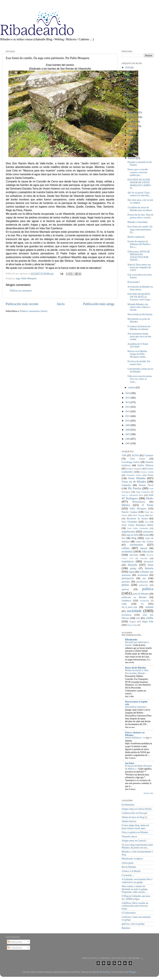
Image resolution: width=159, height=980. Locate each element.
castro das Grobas (144, 542)
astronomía (148, 532)
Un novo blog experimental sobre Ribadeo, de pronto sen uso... (137, 846)
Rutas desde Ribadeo (136, 668)
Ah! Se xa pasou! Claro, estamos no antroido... (139, 194)
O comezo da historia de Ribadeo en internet (139, 328)
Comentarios (15, 948)
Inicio (61, 304)
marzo (131, 153)
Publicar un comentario (21, 291)
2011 (128, 416)
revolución (144, 601)
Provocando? (134, 282)
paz (144, 578)
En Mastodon (128, 805)
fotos (150, 565)
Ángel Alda (148, 621)
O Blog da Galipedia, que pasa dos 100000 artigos (136, 897)
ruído (124, 604)
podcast (125, 589)
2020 (128, 95)
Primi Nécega (138, 515)
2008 (128, 430)
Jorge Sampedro (143, 492)
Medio (150, 498)
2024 (128, 77)
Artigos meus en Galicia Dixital (137, 809)
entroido (144, 558)
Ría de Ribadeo (129, 867)
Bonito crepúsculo (136, 237)
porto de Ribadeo (141, 594)
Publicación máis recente (22, 304)
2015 (128, 398)
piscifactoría (142, 582)
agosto (131, 131)
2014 (128, 402)
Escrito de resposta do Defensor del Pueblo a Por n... (139, 244)
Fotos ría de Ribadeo (134, 482)
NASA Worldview (133, 738)
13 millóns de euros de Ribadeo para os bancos (140, 209)
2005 (128, 443)
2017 (128, 108)
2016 (128, 393)
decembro (133, 112)
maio (131, 144)
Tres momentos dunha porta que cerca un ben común (139, 336)
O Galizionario (129, 913)
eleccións (134, 555)
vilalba (150, 618)
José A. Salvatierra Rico (132, 495)
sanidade (149, 607)
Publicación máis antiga (99, 304)
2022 (128, 86)
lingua (131, 572)
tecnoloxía (127, 615)
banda (146, 535)
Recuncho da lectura (137, 518)
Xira (147, 522)
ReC (151, 515)
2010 (128, 421)
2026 (128, 67)
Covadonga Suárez (131, 462)
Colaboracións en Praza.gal (134, 813)
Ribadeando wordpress (132, 859)
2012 (128, 411)
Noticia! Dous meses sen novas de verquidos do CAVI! (139, 267)
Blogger (132, 972)
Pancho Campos (129, 512)
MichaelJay (105, 972)
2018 (128, 104)
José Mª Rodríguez (138, 497)
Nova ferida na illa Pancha (140, 314)
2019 (128, 99)
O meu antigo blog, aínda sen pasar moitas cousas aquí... (135, 827)
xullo (131, 135)
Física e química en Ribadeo (135, 832)
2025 (128, 72)
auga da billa (132, 535)
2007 (128, 434)
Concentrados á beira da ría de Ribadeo (140, 370)
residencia (126, 601)
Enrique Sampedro (134, 469)
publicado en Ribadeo (134, 597)
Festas (150, 475)
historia (149, 568)
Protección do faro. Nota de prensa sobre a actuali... (140, 216)
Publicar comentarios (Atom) (34, 311)
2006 (128, 439)
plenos (125, 585)
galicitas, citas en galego (133, 924)
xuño (131, 140)
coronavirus (136, 545)
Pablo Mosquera (29, 278)
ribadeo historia (129, 821)
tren (138, 618)
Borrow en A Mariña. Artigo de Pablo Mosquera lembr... (137, 354)
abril (131, 149)
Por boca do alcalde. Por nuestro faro (139, 363)
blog (134, 538)
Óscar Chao (132, 625)
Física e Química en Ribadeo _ (135, 734)
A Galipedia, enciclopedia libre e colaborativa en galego (137, 881)
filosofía (132, 565)
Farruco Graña (147, 472)
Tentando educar (129, 836)
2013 (128, 407)
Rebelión (126, 928)
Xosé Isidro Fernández (138, 528)
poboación (144, 585)
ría (142, 604)
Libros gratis (128, 863)
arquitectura (128, 532)
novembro (133, 117)
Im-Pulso (130, 763)
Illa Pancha (134, 488)
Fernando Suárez (134, 475)
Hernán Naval (146, 485)
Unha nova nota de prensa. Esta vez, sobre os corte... (140, 379)
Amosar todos (148, 793)
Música (126, 505)
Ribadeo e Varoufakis (138, 222)
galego (133, 568)
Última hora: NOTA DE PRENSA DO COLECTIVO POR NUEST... (139, 256)
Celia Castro (137, 459)
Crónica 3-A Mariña (131, 871)
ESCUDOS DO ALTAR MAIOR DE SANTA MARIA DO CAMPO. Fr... (139, 184)
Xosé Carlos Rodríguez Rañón (138, 525)
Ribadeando (131, 640)
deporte (144, 548)
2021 (128, 90)
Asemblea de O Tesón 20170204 (138, 345)
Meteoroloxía (139, 502)
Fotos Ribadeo (137, 478)
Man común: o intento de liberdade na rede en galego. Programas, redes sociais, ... (135, 889)
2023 (128, 81)
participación (128, 578)
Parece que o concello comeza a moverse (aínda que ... (138, 172)
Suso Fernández (129, 522)
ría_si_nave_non (129, 607)
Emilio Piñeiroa (145, 465)
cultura (126, 548)
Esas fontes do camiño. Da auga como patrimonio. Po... (140, 229)
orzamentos (143, 575)
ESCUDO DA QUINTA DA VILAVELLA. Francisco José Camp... (140, 297)
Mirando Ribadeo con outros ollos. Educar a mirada (139, 307)
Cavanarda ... (128, 875)
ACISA (135, 455)
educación (148, 552)
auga (18, 278)
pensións (126, 582)
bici (123, 538)
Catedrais (149, 455)
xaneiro (132, 387)
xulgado (133, 622)
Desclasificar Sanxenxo (136, 707)
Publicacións (15, 942)
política (148, 589)
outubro (132, 122)
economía (127, 552)
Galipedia (126, 485)
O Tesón (148, 505)
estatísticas (128, 561)
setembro (133, 126)
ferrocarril (149, 562)
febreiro (132, 158)
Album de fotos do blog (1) (134, 817)
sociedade (134, 611)
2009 (128, 425)
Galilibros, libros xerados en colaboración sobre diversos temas (135, 906)
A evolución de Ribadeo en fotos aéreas (140, 288)
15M (124, 455)
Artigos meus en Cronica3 (134, 841)
